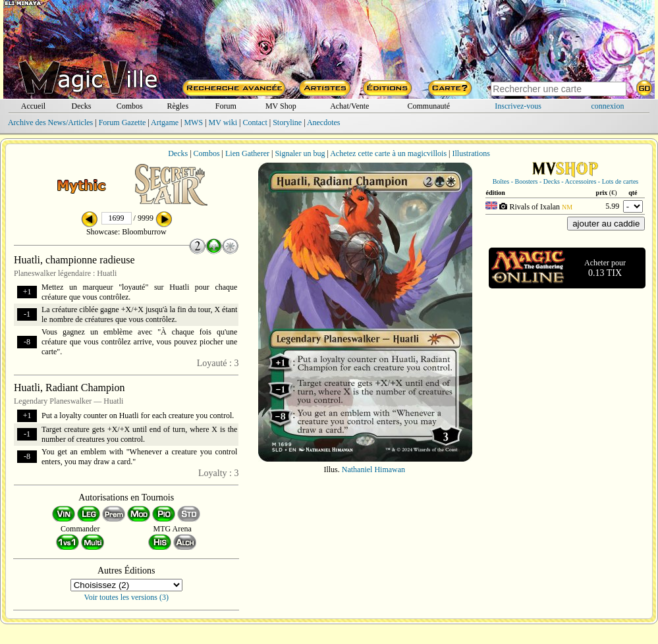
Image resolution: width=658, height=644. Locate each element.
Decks (82, 106)
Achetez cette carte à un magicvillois (388, 153)
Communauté (429, 106)
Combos (130, 106)
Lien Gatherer (247, 153)
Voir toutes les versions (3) (126, 597)
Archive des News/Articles (50, 122)
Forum (226, 106)
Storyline (287, 122)
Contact (255, 122)
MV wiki (223, 122)
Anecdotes (324, 122)
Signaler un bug (300, 153)
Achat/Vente (349, 106)
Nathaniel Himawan (373, 470)
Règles (178, 106)
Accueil (33, 106)
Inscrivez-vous (518, 106)
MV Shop (281, 106)
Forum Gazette (123, 122)
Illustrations (471, 153)
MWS (193, 122)
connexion (607, 106)
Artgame (165, 122)
